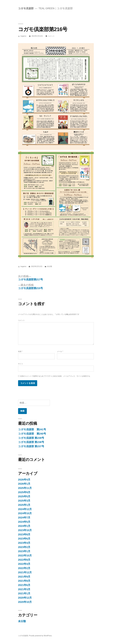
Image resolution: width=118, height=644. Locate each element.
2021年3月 (24, 589)
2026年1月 (24, 484)
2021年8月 (24, 581)
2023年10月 (25, 530)
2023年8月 (24, 534)
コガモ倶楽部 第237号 (31, 446)
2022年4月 (24, 564)
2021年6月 (24, 585)
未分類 (50, 266)
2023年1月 (24, 551)
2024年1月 (24, 526)
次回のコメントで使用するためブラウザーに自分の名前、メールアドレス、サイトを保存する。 (56, 376)
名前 (20, 351)
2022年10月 (25, 556)
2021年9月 (24, 577)
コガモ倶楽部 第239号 (31, 438)
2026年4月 (24, 480)
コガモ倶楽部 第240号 (32, 434)
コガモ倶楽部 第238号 (31, 442)
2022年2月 (24, 568)
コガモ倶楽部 (26, 8)
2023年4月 (24, 543)
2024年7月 (24, 518)
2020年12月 (25, 598)
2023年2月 (24, 547)
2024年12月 (25, 509)
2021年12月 (25, 572)
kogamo (23, 36)
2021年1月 (24, 593)
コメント (51, 36)
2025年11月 (25, 488)
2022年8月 (24, 560)
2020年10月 (25, 602)
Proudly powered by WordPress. (41, 636)
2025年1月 (24, 505)
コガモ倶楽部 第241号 (32, 429)
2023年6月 (24, 539)
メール (60, 351)
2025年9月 (24, 492)
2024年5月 (24, 522)
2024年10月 (25, 513)
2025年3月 (24, 501)
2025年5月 (24, 496)
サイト (21, 364)
